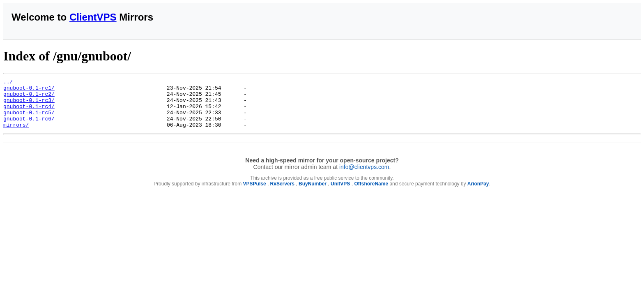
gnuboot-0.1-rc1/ (29, 90)
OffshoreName (371, 194)
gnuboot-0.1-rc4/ (29, 112)
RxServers (282, 194)
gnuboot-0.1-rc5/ (29, 120)
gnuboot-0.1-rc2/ (29, 97)
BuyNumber (313, 194)
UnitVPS (340, 194)
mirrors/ (16, 134)
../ (8, 83)
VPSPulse (255, 194)
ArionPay (478, 194)
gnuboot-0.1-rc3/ (29, 105)
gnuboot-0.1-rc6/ (29, 127)
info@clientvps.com (364, 177)
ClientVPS (93, 17)
